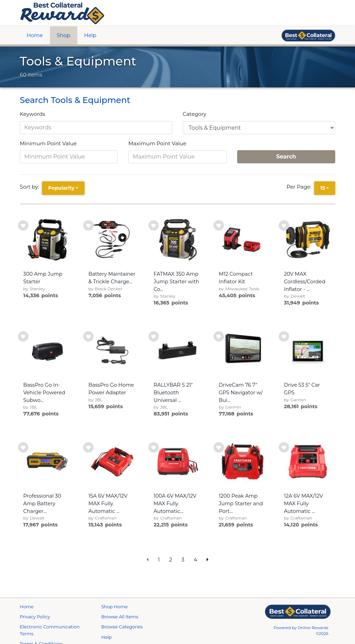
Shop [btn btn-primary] (64, 35)
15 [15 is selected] (323, 188)
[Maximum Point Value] (177, 157)
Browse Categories (122, 635)
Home (35, 35)
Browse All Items (120, 625)
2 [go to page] (171, 560)
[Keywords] (96, 128)
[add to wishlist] (23, 225)
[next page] (208, 560)
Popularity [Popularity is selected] (61, 188)
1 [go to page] (159, 560)
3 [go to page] (183, 560)
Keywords (32, 114)
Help (90, 35)
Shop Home (114, 615)
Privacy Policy (35, 625)
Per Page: (300, 187)
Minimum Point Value (48, 143)
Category (194, 114)
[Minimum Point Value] (69, 157)
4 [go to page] (196, 560)
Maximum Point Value (157, 143)
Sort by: (31, 187)
